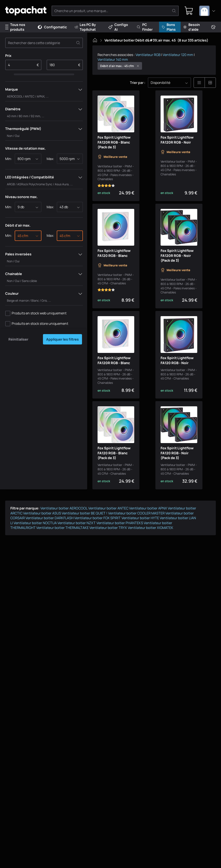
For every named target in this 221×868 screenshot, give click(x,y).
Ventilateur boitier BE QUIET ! (84, 535)
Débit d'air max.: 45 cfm (120, 66)
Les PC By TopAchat (85, 27)
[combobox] (207, 11)
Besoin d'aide (192, 27)
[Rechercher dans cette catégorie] (44, 43)
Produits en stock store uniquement (40, 323)
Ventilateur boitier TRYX (108, 549)
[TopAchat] (28, 11)
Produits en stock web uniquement (39, 313)
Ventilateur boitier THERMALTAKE (62, 549)
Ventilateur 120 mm (178, 55)
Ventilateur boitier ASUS (42, 535)
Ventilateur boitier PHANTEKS (120, 545)
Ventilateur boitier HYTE (140, 540)
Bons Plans (169, 27)
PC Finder (145, 27)
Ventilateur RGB (148, 55)
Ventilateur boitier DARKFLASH (50, 540)
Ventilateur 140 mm (113, 59)
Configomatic (52, 27)
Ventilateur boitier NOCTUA (35, 545)
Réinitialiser (18, 339)
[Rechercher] (173, 11)
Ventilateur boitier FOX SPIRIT (97, 540)
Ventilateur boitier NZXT (77, 545)
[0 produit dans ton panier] (188, 11)
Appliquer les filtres (62, 339)
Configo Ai (118, 27)
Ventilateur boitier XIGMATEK (151, 549)
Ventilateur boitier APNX (148, 530)
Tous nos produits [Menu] (15, 27)
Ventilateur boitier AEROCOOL (64, 530)
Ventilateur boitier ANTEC (108, 530)
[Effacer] (78, 43)
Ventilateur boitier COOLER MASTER (136, 535)
